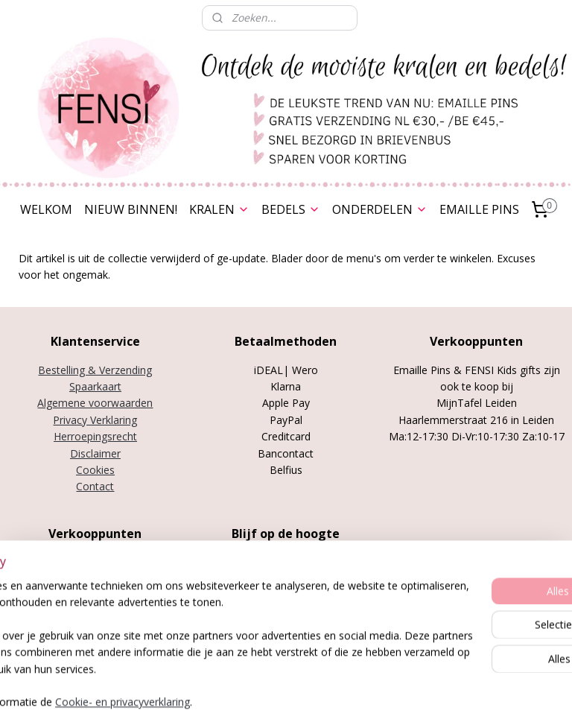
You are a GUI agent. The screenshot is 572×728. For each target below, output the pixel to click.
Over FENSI (286, 606)
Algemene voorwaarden (95, 403)
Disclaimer (95, 453)
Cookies (95, 470)
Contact (95, 486)
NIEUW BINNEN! (131, 209)
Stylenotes (68, 595)
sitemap (245, 701)
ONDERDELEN (380, 209)
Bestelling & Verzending (95, 370)
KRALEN (219, 209)
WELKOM (46, 209)
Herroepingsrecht (95, 436)
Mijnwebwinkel (464, 701)
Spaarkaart (95, 386)
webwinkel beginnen (334, 701)
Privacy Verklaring (95, 420)
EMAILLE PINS (479, 209)
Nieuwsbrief (286, 623)
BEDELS (291, 209)
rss (277, 701)
